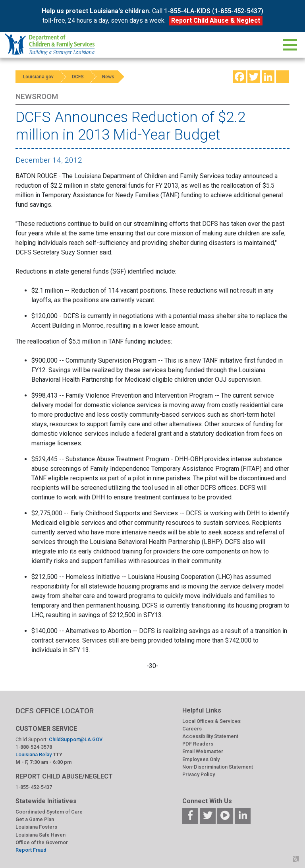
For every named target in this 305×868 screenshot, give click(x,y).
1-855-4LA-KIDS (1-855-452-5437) (214, 11)
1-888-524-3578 (34, 747)
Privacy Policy (199, 774)
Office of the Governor (42, 842)
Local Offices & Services (211, 721)
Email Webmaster (203, 751)
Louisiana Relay (34, 754)
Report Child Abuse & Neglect (216, 20)
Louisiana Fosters (36, 827)
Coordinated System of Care (49, 812)
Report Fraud (31, 850)
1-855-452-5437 (34, 787)
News (112, 77)
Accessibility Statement (210, 736)
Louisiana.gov (39, 77)
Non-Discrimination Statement (218, 767)
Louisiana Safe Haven (41, 835)
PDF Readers (198, 744)
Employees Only (201, 759)
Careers (192, 729)
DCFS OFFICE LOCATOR (55, 711)
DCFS (80, 77)
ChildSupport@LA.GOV (76, 739)
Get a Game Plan (35, 819)
